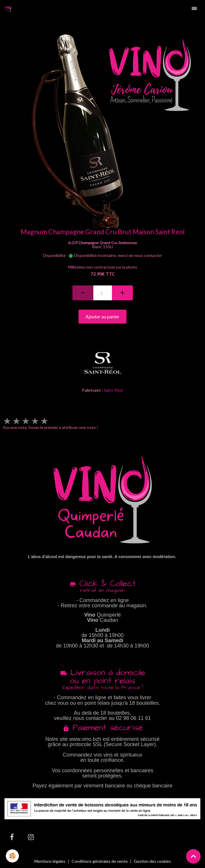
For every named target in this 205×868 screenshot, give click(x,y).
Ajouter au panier (102, 316)
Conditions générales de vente (100, 861)
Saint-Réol (113, 390)
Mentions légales (50, 861)
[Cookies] (12, 856)
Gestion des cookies (152, 861)
